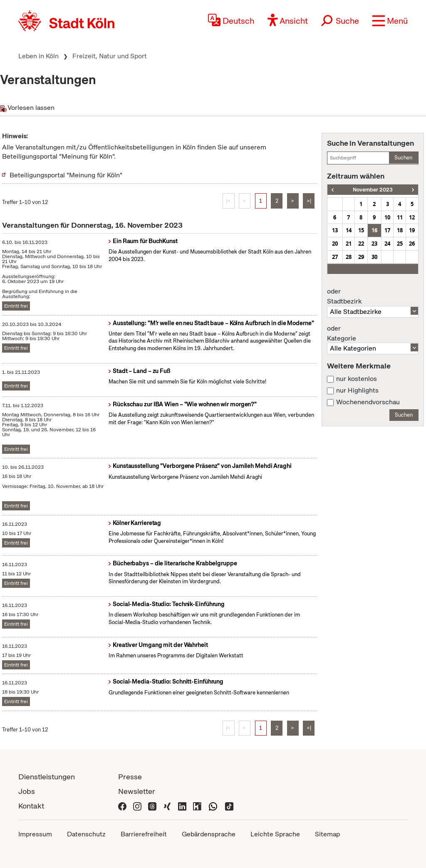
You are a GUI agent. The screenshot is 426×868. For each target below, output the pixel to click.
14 (349, 230)
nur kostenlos (357, 379)
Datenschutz (86, 834)
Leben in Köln (38, 56)
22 (361, 244)
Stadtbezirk (373, 296)
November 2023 (373, 190)
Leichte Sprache (275, 834)
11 (400, 217)
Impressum (35, 834)
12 (412, 217)
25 (400, 244)
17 (387, 230)
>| (309, 201)
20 (335, 244)
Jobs (27, 791)
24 (387, 244)
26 (412, 244)
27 (335, 257)
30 (374, 257)
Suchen (403, 158)
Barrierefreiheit (144, 834)
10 (387, 217)
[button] (390, 21)
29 (361, 257)
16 (374, 230)
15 (361, 230)
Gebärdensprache (209, 834)
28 (349, 257)
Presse (130, 777)
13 (335, 230)
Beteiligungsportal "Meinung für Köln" (66, 175)
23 (374, 244)
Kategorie (373, 333)
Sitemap (327, 834)
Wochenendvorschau (368, 402)
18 (400, 230)
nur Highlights (357, 390)
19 (412, 230)
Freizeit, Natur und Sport (110, 56)
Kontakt (31, 806)
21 (349, 244)
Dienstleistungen (47, 777)
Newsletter (137, 791)
